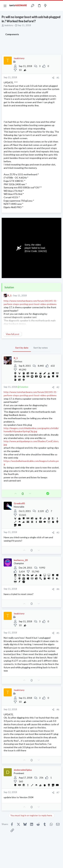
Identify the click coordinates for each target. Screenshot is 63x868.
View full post (13, 334)
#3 (58, 533)
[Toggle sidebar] (52, 6)
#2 (58, 387)
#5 (58, 633)
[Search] (58, 6)
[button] (5, 6)
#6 (58, 709)
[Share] (53, 78)
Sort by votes (41, 348)
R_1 (9, 295)
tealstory (9, 25)
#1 (58, 78)
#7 (58, 792)
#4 (58, 589)
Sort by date (22, 348)
